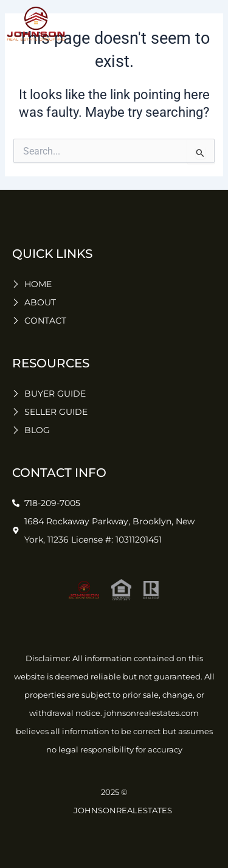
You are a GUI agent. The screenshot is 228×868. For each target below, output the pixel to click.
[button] (210, 24)
